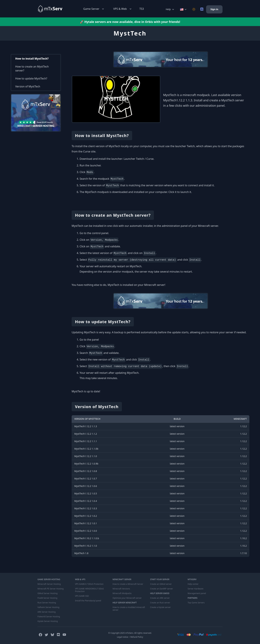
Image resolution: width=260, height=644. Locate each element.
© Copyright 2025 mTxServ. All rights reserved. (130, 633)
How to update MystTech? (31, 78)
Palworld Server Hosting (49, 617)
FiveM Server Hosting (47, 598)
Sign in (214, 9)
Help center (193, 584)
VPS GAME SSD (82, 596)
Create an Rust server (160, 603)
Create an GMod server (161, 584)
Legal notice (123, 637)
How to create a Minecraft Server (128, 584)
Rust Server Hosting (47, 603)
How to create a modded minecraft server (129, 609)
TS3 (142, 9)
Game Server (94, 9)
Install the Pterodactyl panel (88, 601)
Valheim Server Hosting (48, 607)
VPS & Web (123, 9)
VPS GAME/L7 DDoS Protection (89, 584)
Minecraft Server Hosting (49, 584)
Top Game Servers (196, 603)
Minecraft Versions (121, 589)
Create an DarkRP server (161, 589)
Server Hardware (196, 589)
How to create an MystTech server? (32, 69)
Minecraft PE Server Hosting (50, 589)
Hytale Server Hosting (48, 621)
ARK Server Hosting (47, 612)
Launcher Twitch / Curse (139, 159)
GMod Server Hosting (48, 593)
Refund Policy (137, 637)
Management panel (197, 593)
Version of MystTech (28, 86)
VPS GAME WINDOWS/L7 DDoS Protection (89, 590)
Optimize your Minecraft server (127, 598)
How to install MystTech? (32, 59)
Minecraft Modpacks (122, 593)
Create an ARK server (160, 598)
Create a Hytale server (160, 607)
